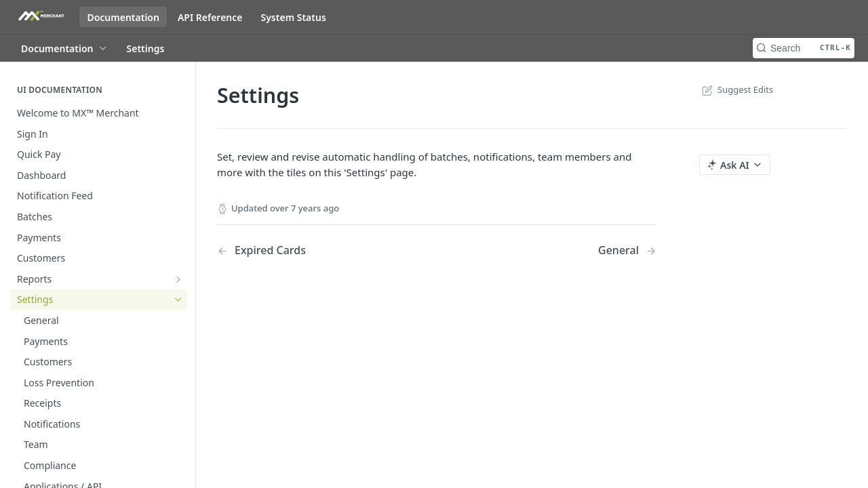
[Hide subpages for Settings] (178, 300)
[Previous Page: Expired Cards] (311, 250)
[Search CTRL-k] (804, 48)
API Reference (210, 17)
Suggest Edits (736, 89)
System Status (293, 17)
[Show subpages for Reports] (178, 279)
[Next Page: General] (627, 250)
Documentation (123, 17)
